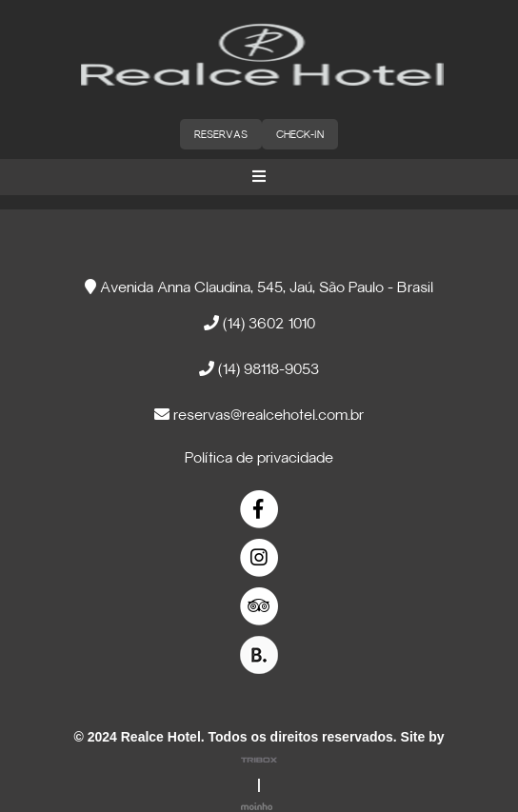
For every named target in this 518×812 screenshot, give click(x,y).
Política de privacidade (259, 459)
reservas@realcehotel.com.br (259, 415)
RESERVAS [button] (221, 135)
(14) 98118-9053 (259, 369)
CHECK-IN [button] (300, 135)
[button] (259, 177)
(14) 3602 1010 (259, 323)
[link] (259, 510)
